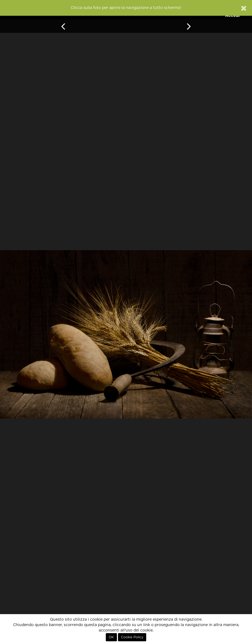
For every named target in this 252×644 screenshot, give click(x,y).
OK (111, 637)
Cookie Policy (132, 637)
